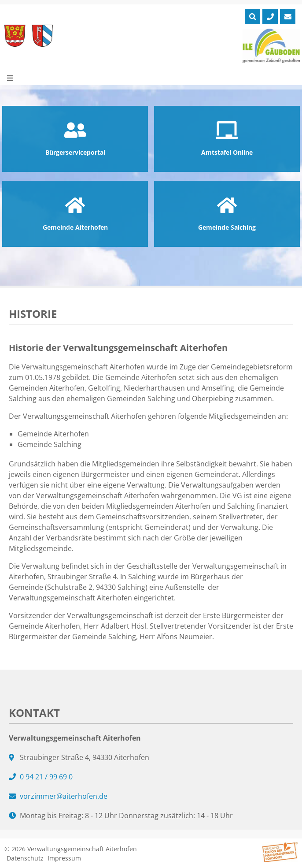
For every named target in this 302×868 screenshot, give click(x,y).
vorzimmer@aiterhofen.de (64, 796)
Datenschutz (25, 858)
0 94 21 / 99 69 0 (46, 777)
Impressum (64, 858)
